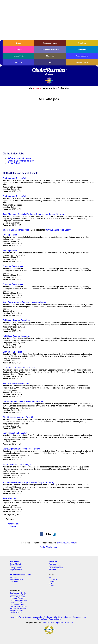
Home (19, 43)
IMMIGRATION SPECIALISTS (20, 575)
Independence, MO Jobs (19, 595)
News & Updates (82, 56)
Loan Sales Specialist (12, 352)
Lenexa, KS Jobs (16, 603)
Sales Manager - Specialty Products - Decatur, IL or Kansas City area (33, 214)
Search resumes (55, 566)
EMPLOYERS (54, 561)
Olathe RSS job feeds (49, 547)
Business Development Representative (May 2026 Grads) (28, 483)
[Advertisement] (49, 20)
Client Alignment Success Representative (21, 449)
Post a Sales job (15, 163)
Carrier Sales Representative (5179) (19, 368)
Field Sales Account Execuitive (16, 320)
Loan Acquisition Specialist (15, 433)
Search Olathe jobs (17, 564)
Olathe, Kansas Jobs (55, 230)
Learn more (14, 581)
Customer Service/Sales (13, 266)
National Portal (18, 56)
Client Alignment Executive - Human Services (23, 401)
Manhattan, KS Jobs (17, 605)
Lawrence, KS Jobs (17, 599)
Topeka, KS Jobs (16, 612)
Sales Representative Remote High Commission (24, 302)
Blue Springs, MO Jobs (18, 593)
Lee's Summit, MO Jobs (18, 601)
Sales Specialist (10, 235)
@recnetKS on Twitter (67, 543)
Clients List (50, 56)
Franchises (82, 43)
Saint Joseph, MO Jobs (18, 608)
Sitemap (52, 581)
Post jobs (52, 564)
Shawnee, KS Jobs (17, 610)
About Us (18, 62)
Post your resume (16, 566)
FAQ (50, 577)
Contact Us (77, 617)
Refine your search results (19, 158)
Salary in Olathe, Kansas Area (16, 230)
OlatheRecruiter (49, 72)
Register (13, 570)
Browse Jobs (37, 617)
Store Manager (9, 498)
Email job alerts (15, 568)
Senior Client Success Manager (17, 465)
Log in (19, 570)
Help (50, 62)
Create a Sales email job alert (21, 161)
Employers (18, 49)
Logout (13, 526)
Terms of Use (42, 619)
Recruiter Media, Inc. (49, 80)
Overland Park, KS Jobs (18, 606)
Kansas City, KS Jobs (17, 597)
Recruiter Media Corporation (53, 623)
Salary (68, 230)
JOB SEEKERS (15, 561)
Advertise (52, 570)
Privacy (52, 585)
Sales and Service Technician (16, 383)
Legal (51, 583)
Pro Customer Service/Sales (15, 178)
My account (13, 524)
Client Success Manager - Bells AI (18, 417)
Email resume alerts (56, 568)
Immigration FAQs (16, 579)
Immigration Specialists (50, 49)
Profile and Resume (50, 43)
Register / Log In (82, 62)
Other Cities (82, 49)
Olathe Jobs (69, 623)
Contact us (53, 579)
